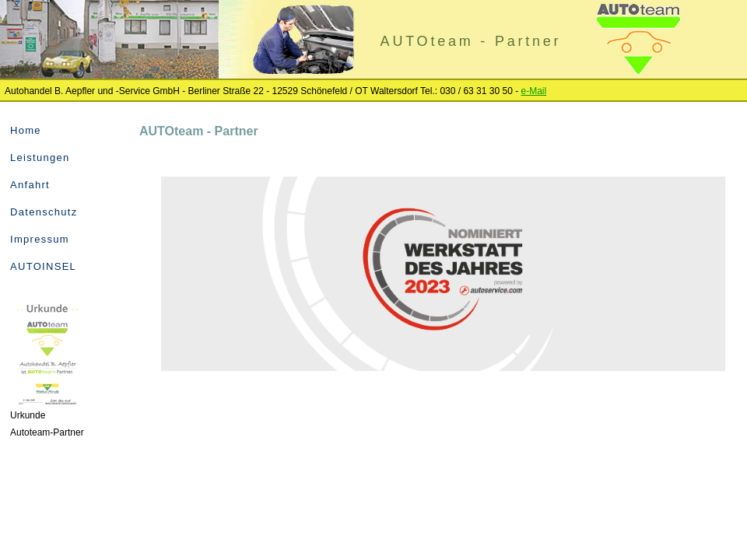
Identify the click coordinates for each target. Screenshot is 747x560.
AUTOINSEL (43, 266)
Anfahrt (30, 185)
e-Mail (534, 91)
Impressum (40, 239)
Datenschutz (44, 212)
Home (26, 130)
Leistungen (40, 157)
